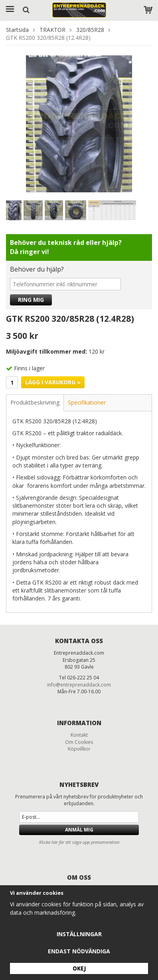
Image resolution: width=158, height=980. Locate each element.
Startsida (17, 30)
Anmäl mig (79, 830)
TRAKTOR (52, 30)
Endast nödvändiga (79, 951)
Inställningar (79, 934)
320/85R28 (90, 30)
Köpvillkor (79, 749)
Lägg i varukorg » (53, 382)
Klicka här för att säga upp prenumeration (79, 842)
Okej (79, 968)
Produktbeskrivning (35, 402)
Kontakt (79, 735)
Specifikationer (87, 402)
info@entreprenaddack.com (79, 685)
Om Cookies (79, 742)
